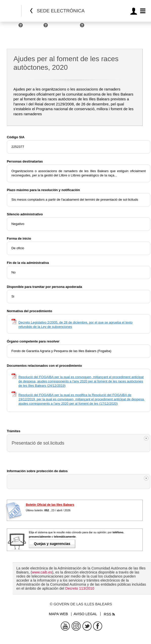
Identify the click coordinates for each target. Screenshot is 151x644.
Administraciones (65, 27)
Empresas (34, 27)
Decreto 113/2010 (80, 588)
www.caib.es (42, 572)
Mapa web (58, 614)
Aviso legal (85, 614)
